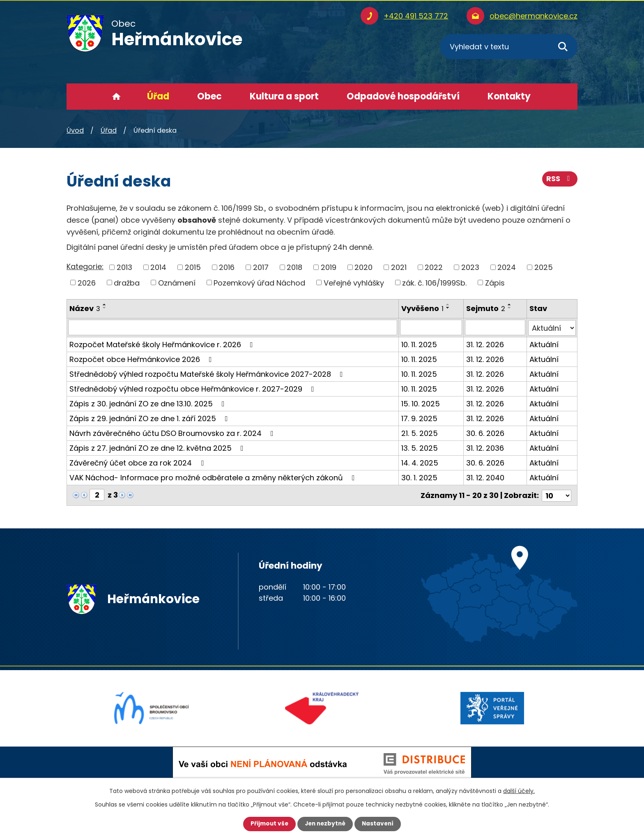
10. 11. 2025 (419, 344)
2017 (261, 267)
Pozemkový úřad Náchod (259, 282)
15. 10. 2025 (421, 403)
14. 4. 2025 (420, 462)
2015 (193, 267)
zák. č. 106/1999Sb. (434, 282)
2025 (544, 267)
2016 (227, 267)
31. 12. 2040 (485, 477)
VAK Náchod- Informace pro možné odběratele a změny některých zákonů (214, 477)
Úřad (158, 96)
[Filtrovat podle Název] (233, 327)
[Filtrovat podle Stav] (552, 327)
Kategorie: (85, 266)
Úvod (116, 97)
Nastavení (379, 824)
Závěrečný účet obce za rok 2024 (138, 462)
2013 (124, 267)
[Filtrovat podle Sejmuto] (495, 327)
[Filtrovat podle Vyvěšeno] (431, 327)
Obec (209, 96)
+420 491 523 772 (416, 16)
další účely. (519, 791)
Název (85, 308)
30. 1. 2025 (419, 477)
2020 (363, 267)
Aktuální (544, 344)
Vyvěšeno (422, 308)
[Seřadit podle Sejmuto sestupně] (510, 308)
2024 (507, 267)
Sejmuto (486, 308)
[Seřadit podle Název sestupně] (105, 308)
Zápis (495, 282)
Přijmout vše (268, 824)
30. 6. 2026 (485, 433)
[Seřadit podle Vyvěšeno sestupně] (448, 308)
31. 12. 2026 (485, 344)
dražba (127, 282)
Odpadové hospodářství (403, 96)
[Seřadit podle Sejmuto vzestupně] (510, 304)
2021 (399, 267)
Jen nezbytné (325, 824)
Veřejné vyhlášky (354, 282)
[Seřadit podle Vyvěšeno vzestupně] (448, 304)
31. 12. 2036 (485, 448)
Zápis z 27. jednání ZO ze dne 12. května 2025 (158, 448)
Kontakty (509, 96)
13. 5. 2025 (420, 448)
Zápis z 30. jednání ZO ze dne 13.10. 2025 (149, 403)
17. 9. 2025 (419, 418)
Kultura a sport (284, 96)
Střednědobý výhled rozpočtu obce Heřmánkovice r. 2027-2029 (193, 388)
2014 (158, 267)
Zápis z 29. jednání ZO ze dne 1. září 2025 (150, 418)
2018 (294, 267)
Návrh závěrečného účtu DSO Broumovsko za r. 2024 (173, 433)
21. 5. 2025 (420, 433)
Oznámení (177, 282)
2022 (434, 267)
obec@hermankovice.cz (534, 16)
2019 (329, 267)
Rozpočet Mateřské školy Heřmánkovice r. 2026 (163, 344)
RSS (560, 180)
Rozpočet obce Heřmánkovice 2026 (142, 359)
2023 (470, 267)
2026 (87, 282)
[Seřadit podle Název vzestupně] (105, 304)
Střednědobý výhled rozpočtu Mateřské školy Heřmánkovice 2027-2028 (208, 374)
